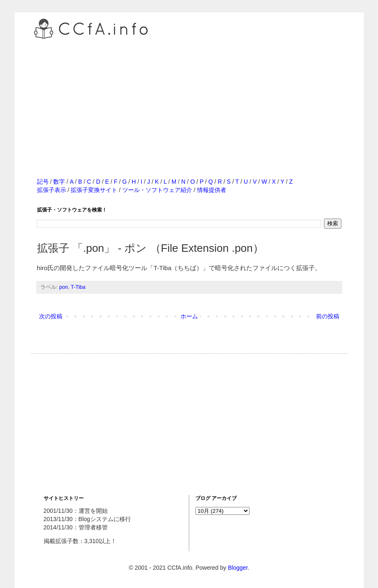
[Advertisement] (189, 99)
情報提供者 (212, 190)
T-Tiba (78, 287)
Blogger (238, 568)
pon (64, 287)
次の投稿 (51, 316)
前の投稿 (328, 316)
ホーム (189, 316)
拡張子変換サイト (94, 190)
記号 (43, 182)
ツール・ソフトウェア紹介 (157, 190)
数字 (59, 182)
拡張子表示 (52, 190)
